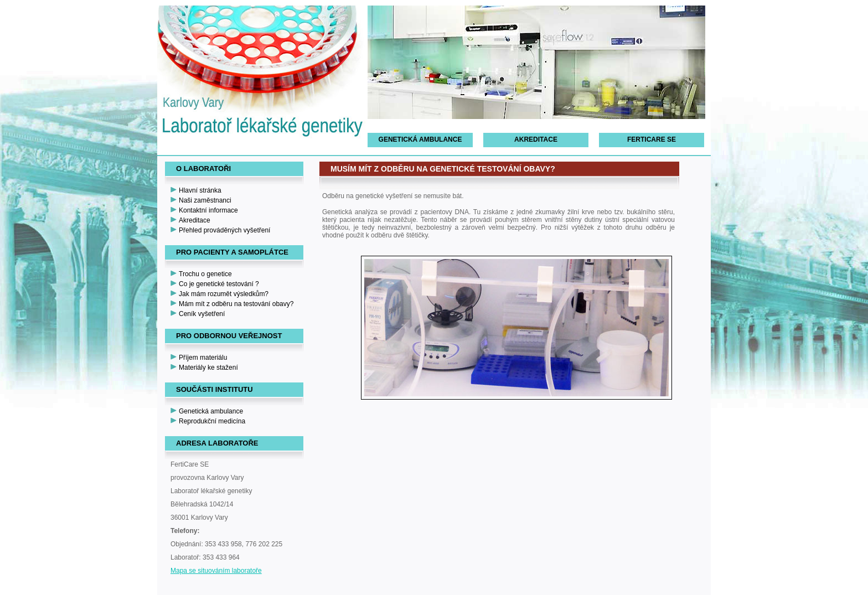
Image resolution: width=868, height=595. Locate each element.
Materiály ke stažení (208, 368)
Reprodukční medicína (212, 421)
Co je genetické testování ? (219, 284)
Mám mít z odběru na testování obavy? (236, 304)
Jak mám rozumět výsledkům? (224, 294)
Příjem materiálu (203, 358)
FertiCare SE (652, 139)
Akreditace (536, 139)
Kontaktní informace (208, 210)
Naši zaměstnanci (205, 200)
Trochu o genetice (205, 274)
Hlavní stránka (200, 190)
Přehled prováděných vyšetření (224, 230)
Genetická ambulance (420, 139)
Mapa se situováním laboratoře (216, 571)
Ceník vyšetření (202, 314)
